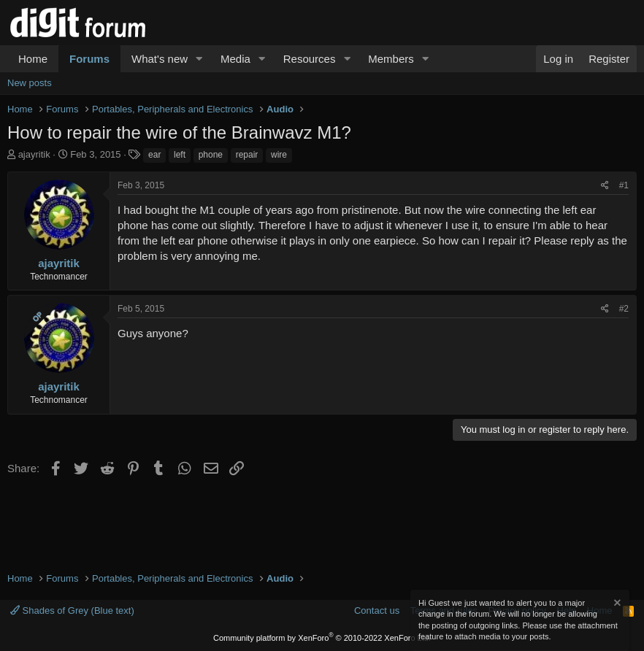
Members (391, 59)
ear (154, 155)
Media (235, 59)
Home (33, 59)
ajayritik (34, 154)
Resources (310, 59)
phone (211, 155)
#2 (624, 309)
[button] (199, 59)
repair (247, 155)
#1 (624, 185)
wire (279, 155)
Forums (89, 59)
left (180, 155)
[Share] (605, 186)
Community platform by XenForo (322, 638)
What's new (160, 59)
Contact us (377, 610)
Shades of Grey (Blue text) (72, 610)
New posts (30, 83)
